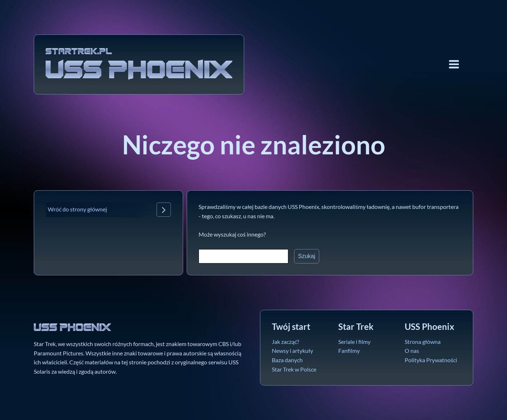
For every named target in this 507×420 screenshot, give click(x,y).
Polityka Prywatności (431, 360)
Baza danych (287, 360)
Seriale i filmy (354, 342)
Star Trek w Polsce (294, 369)
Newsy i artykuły (292, 351)
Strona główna (423, 342)
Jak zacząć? (285, 342)
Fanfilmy (349, 351)
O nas (412, 351)
